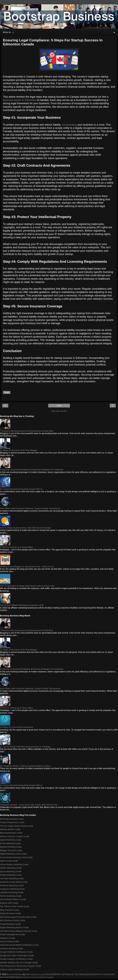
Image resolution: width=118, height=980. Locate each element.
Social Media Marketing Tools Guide (16, 857)
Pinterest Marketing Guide (12, 886)
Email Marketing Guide (10, 843)
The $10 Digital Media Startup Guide (17, 826)
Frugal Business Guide (10, 924)
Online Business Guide (10, 913)
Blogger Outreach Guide (11, 850)
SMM (11, 977)
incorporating (69, 125)
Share (7, 392)
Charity (42, 977)
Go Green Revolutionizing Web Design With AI (21, 489)
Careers (35, 977)
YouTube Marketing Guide (12, 878)
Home (59, 406)
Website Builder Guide (10, 829)
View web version (59, 411)
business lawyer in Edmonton (20, 100)
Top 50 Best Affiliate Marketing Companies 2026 (22, 605)
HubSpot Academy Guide (12, 949)
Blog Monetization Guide (11, 833)
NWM (55, 974)
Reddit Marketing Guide (11, 875)
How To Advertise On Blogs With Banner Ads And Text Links (27, 586)
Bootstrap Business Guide (12, 819)
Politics (18, 977)
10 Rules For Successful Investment (16, 727)
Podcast (68, 974)
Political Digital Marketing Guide (14, 970)
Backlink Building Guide (11, 847)
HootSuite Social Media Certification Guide (19, 945)
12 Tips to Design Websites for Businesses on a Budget (25, 747)
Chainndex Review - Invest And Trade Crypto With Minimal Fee (29, 805)
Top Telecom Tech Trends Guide (15, 906)
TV (74, 974)
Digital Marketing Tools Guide (13, 854)
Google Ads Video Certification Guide (17, 956)
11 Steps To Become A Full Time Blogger (19, 450)
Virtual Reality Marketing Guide (14, 864)
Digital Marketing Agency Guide (14, 927)
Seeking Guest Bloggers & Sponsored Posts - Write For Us (27, 567)
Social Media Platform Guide (13, 899)
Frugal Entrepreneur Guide (12, 822)
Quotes (89, 974)
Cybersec (26, 977)
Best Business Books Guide (13, 920)
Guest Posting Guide (9, 941)
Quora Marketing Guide (11, 871)
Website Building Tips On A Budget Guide (19, 963)
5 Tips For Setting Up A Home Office (16, 547)
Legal (42, 974)
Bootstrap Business (15, 974)
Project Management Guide (12, 934)
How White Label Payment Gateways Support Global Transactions (30, 508)
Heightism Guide (8, 938)
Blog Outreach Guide (10, 910)
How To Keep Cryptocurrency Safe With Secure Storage (25, 528)
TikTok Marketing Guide (11, 896)
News (49, 974)
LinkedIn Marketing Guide (12, 892)
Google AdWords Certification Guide (16, 952)
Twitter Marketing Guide (11, 868)
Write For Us (100, 974)
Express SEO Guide (9, 903)
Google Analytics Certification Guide (16, 959)
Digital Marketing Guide (11, 840)
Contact (50, 977)
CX (61, 974)
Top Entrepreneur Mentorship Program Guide (21, 966)
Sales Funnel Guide (9, 861)
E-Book (81, 974)
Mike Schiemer (32, 974)
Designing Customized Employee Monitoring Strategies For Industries (32, 470)
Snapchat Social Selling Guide (14, 882)
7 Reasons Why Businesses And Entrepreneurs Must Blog (26, 431)
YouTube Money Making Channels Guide (19, 931)
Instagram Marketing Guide (12, 889)
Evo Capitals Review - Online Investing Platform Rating (25, 766)
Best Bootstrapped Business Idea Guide (18, 917)
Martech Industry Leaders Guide (15, 836)
